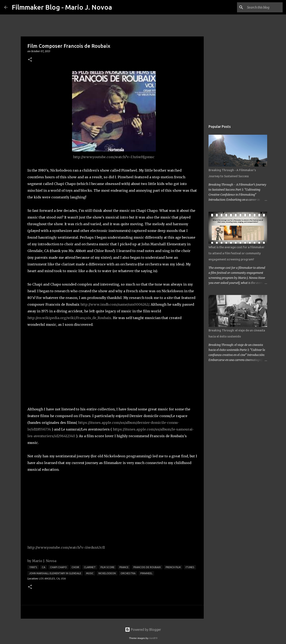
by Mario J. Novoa (42, 561)
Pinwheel (146, 573)
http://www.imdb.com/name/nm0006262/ (115, 304)
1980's (33, 567)
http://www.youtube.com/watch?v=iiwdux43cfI (66, 547)
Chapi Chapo (58, 567)
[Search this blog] (261, 7)
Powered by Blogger (143, 630)
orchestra (128, 573)
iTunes (190, 567)
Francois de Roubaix (147, 567)
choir (75, 567)
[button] (30, 60)
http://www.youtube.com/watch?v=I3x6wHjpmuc (114, 157)
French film (173, 567)
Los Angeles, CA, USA (52, 579)
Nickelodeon (107, 573)
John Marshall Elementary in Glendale (55, 573)
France (124, 567)
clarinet (90, 567)
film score (108, 567)
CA (44, 567)
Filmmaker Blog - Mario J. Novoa (62, 7)
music (90, 573)
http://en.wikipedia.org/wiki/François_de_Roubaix (69, 318)
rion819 (153, 638)
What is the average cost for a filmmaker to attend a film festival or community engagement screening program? (236, 253)
